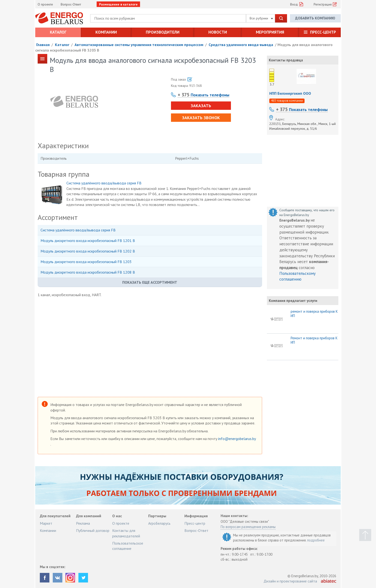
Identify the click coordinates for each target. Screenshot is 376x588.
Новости (218, 32)
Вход (294, 4)
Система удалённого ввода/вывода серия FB (104, 183)
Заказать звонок (201, 118)
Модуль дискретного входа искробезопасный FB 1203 (86, 262)
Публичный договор (93, 530)
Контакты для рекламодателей (126, 533)
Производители (163, 32)
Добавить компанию (315, 18)
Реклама (83, 523)
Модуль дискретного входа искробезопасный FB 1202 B (88, 251)
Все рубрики (261, 18)
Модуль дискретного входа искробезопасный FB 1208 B (88, 272)
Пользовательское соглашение (128, 546)
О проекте (45, 4)
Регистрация (323, 4)
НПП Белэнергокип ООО (290, 93)
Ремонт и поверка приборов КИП (314, 340)
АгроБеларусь (159, 523)
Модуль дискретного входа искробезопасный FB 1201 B (88, 241)
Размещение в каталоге (118, 4)
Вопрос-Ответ (71, 4)
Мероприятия (270, 32)
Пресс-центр (323, 32)
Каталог (58, 32)
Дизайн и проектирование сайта (290, 581)
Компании (106, 32)
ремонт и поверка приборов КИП (314, 314)
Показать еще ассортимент (150, 282)
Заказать (201, 106)
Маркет (46, 523)
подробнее (316, 540)
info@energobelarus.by (237, 439)
